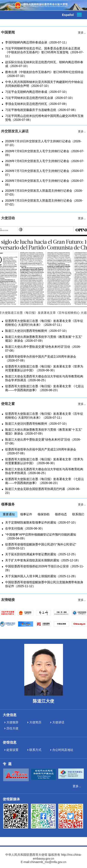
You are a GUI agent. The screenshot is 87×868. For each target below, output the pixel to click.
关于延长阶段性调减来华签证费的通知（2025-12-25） (41, 554)
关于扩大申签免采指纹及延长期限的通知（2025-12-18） (43, 560)
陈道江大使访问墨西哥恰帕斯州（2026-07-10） (37, 331)
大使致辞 (11, 722)
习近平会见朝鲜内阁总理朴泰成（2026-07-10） (37, 92)
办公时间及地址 (62, 750)
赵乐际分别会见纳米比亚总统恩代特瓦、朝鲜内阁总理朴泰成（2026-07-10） (44, 64)
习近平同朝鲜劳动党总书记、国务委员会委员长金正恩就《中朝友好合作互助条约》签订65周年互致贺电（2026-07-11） (44, 52)
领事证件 (26, 514)
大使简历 (34, 722)
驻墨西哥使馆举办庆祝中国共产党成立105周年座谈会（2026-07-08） (41, 358)
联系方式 (34, 750)
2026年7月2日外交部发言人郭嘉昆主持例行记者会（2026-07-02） (44, 202)
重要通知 (9, 514)
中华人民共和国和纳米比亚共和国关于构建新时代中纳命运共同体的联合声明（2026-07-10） (44, 84)
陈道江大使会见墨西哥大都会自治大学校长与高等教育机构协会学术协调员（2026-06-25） (44, 378)
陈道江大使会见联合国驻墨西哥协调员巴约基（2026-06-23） (43, 491)
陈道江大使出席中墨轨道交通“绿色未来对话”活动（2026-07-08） (43, 349)
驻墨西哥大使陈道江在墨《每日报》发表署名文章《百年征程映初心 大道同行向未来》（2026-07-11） (44, 323)
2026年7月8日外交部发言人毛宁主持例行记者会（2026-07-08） (45, 163)
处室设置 (11, 750)
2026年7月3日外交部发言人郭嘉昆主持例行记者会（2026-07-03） (44, 193)
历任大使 (11, 728)
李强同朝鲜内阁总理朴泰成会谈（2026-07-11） (37, 42)
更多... (77, 786)
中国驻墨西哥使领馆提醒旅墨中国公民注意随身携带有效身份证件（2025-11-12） (44, 584)
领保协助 (43, 514)
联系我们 (78, 514)
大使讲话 (57, 722)
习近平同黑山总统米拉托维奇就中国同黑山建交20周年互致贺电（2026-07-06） (44, 118)
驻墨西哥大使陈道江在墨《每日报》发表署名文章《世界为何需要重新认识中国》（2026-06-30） (44, 368)
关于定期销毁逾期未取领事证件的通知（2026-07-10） (41, 522)
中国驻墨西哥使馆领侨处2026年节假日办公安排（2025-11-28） (44, 568)
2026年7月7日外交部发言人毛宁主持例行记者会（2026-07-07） (45, 173)
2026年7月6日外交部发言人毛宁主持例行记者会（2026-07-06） (45, 183)
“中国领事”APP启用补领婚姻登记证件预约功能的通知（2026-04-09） (41, 536)
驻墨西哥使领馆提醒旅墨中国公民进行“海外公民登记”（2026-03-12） (41, 546)
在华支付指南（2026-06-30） (25, 528)
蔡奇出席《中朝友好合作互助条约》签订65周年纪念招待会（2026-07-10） (44, 74)
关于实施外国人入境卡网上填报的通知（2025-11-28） (41, 576)
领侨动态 (61, 514)
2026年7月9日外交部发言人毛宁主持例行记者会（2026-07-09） (45, 153)
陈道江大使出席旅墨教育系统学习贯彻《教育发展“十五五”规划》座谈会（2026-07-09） (44, 339)
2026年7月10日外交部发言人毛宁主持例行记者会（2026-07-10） (43, 143)
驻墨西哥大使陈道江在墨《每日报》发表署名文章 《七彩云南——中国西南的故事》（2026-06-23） (45, 388)
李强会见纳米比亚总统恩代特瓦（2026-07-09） (37, 104)
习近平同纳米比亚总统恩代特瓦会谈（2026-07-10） (40, 98)
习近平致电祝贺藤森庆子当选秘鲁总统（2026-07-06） (41, 110)
